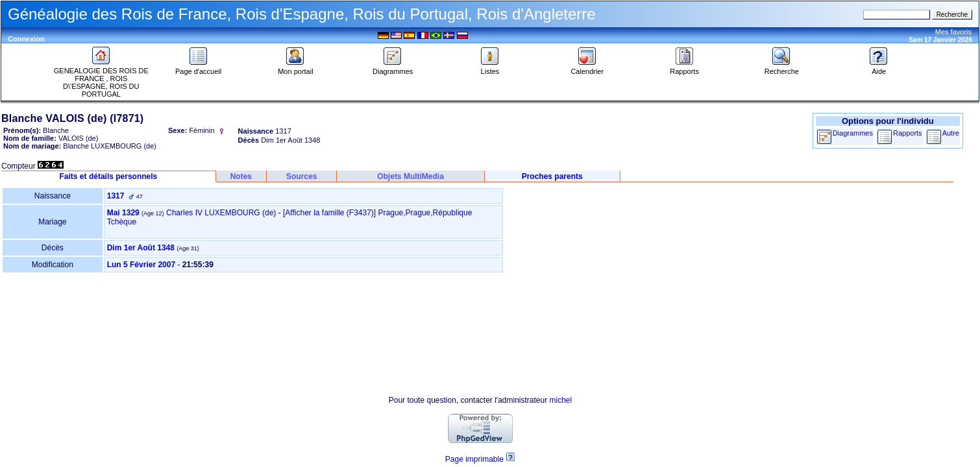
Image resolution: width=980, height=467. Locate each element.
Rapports (684, 68)
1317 (116, 196)
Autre (951, 133)
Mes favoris (953, 32)
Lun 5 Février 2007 (141, 265)
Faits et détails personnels (109, 176)
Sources (301, 176)
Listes (490, 68)
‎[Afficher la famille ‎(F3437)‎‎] (329, 213)
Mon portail (295, 68)
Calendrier (587, 68)
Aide (879, 68)
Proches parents (552, 176)
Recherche (782, 68)
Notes (241, 176)
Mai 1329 (123, 213)
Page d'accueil (198, 68)
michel (561, 400)
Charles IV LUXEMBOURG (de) (221, 213)
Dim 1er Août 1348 (141, 248)
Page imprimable (474, 459)
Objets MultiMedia (410, 176)
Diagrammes (393, 68)
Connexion (26, 39)
